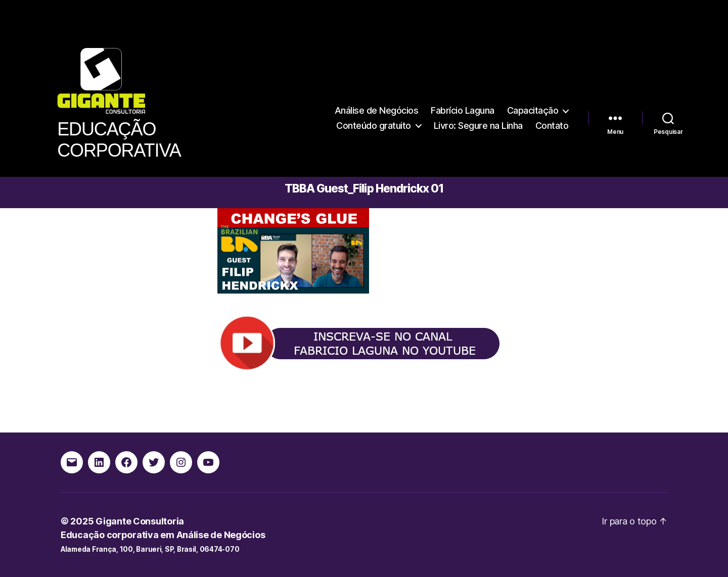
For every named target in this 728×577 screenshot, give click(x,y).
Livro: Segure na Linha (478, 126)
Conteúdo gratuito (374, 126)
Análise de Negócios (377, 110)
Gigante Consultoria (140, 521)
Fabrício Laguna (463, 110)
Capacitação (533, 110)
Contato (552, 126)
